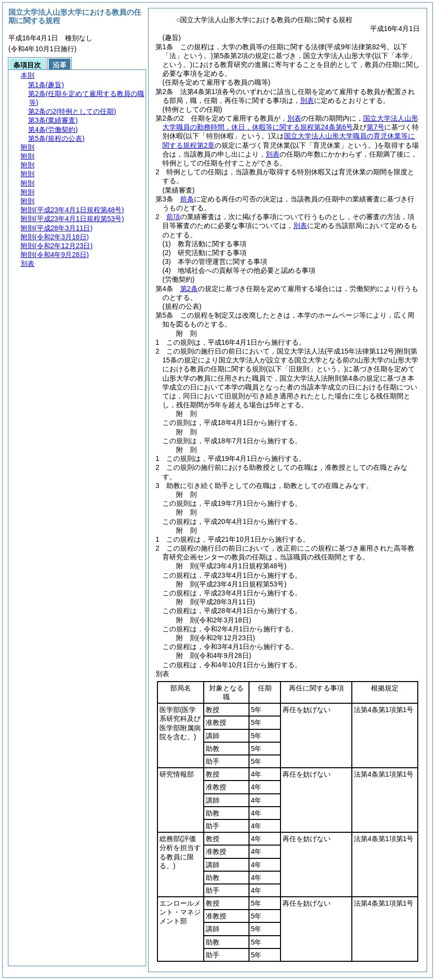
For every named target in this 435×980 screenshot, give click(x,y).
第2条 (189, 289)
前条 (187, 199)
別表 (307, 100)
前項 (173, 217)
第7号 (375, 127)
